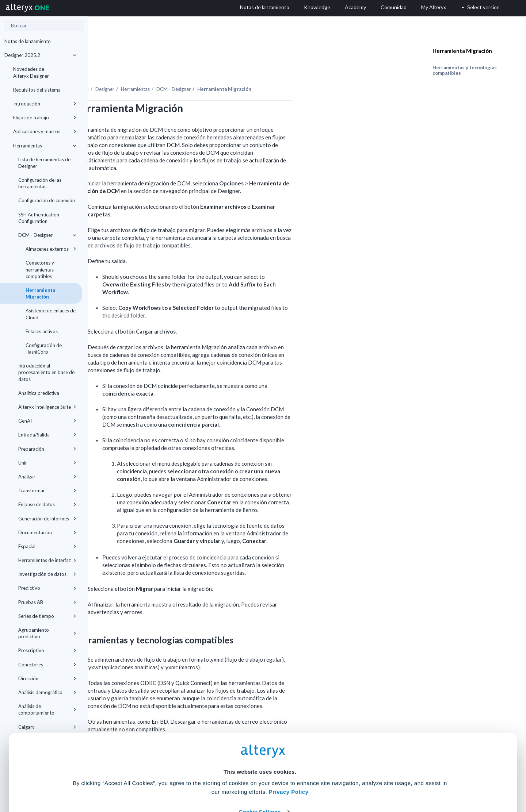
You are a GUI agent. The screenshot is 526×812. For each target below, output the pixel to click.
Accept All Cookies (208, 780)
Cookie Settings (260, 758)
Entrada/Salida (47, 435)
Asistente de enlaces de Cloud (51, 314)
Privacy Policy (289, 738)
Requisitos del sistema (37, 90)
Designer (193, 69)
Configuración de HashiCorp (44, 349)
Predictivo (47, 588)
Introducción (45, 104)
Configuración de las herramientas (40, 183)
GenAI (47, 421)
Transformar (47, 490)
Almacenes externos (51, 249)
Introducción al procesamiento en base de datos (46, 372)
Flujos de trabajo (45, 118)
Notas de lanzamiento (28, 41)
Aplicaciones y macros (45, 131)
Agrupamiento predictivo (47, 633)
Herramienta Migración (40, 293)
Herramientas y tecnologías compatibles (465, 70)
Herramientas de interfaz (47, 560)
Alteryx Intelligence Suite (47, 407)
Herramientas (45, 146)
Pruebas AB (47, 602)
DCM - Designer (47, 235)
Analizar (47, 477)
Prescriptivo (47, 650)
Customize (319, 780)
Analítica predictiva (39, 393)
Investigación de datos (47, 574)
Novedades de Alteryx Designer (31, 72)
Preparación (47, 449)
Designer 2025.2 (40, 55)
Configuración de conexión (47, 200)
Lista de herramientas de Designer (44, 163)
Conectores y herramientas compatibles (40, 269)
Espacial (47, 546)
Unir (47, 463)
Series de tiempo (47, 616)
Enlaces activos (42, 331)
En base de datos (47, 504)
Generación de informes (47, 519)
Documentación (47, 532)
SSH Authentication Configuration (39, 218)
